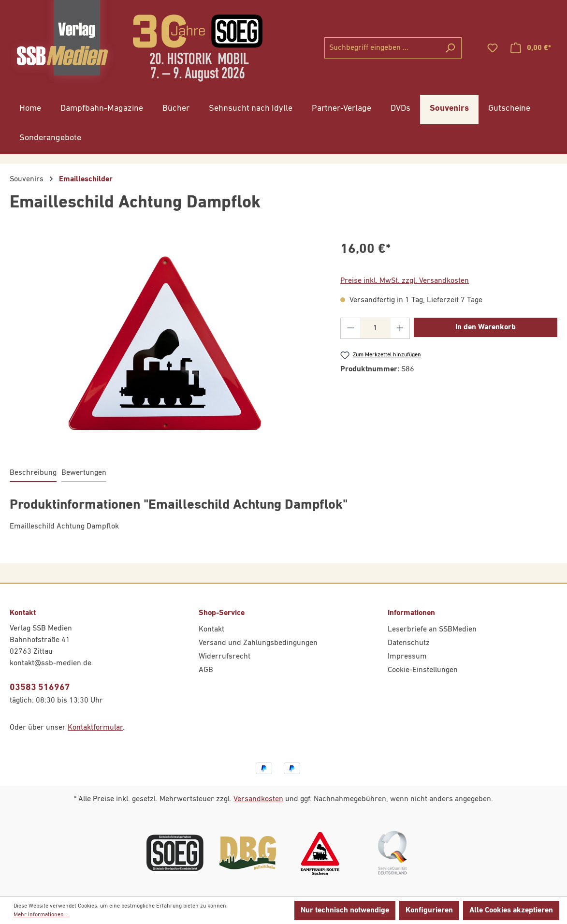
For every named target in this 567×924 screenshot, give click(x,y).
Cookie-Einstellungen (423, 670)
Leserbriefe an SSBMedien (432, 630)
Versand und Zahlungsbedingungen (258, 643)
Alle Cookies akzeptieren (511, 910)
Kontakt (211, 630)
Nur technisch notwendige (345, 910)
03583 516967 (40, 687)
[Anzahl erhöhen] (400, 328)
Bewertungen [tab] (84, 473)
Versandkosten (258, 799)
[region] (165, 343)
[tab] (33, 473)
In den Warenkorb (486, 327)
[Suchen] (450, 48)
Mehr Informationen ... (42, 915)
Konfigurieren (429, 910)
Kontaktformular (95, 728)
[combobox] (382, 48)
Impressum (407, 657)
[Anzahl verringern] (350, 328)
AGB (206, 670)
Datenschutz (409, 643)
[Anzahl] (375, 328)
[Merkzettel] (493, 48)
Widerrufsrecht (225, 657)
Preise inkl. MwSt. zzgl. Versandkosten (405, 281)
